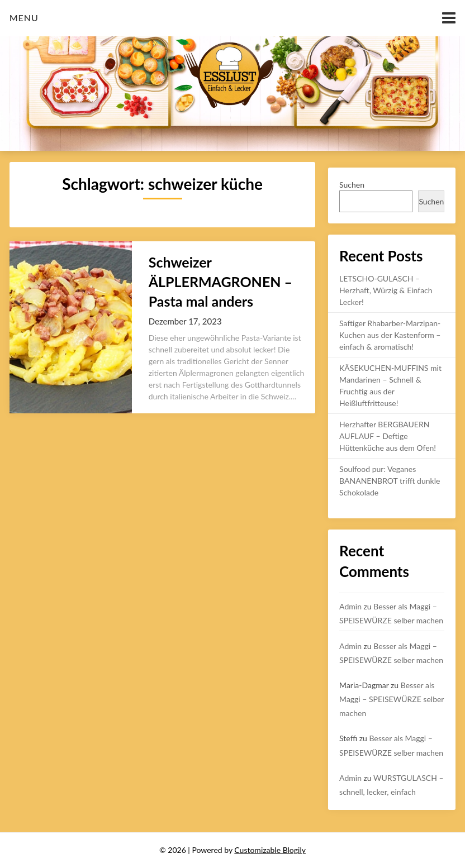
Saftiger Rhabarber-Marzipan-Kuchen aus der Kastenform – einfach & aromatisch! (390, 335)
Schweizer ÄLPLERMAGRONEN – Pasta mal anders (220, 282)
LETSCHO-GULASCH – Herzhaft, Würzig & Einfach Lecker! (386, 290)
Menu (24, 18)
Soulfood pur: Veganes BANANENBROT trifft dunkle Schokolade (390, 481)
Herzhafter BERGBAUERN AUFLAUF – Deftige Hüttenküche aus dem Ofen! (388, 436)
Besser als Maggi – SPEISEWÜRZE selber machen (392, 699)
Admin (350, 606)
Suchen (352, 185)
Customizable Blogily (270, 850)
